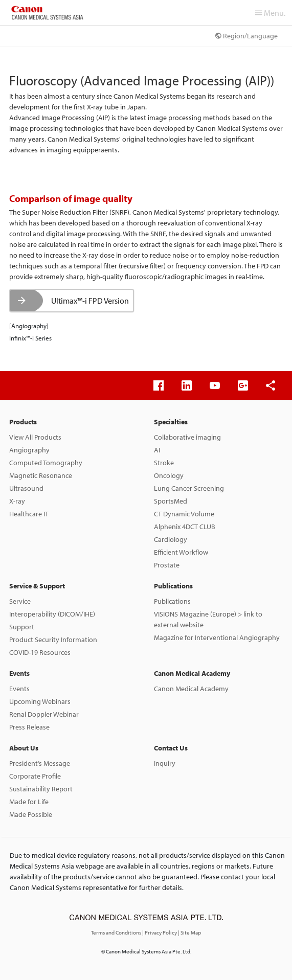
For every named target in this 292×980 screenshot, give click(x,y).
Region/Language (246, 36)
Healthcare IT (29, 514)
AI (157, 450)
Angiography (29, 450)
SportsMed (171, 501)
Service (20, 601)
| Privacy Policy (160, 932)
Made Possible (31, 814)
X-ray (17, 501)
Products (23, 422)
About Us (24, 748)
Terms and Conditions (117, 932)
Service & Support (37, 586)
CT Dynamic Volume (184, 514)
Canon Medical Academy (192, 673)
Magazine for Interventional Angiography (217, 637)
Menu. (270, 13)
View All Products (35, 437)
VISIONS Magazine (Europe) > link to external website (208, 619)
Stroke (164, 463)
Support (22, 627)
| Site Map (189, 932)
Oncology (169, 475)
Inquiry (165, 763)
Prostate (167, 565)
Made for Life (29, 802)
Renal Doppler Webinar (44, 714)
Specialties (171, 422)
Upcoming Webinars (40, 701)
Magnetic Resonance (41, 475)
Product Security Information (53, 640)
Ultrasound (26, 488)
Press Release (29, 727)
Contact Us (171, 748)
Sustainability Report (41, 789)
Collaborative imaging (187, 437)
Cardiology (171, 539)
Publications (173, 586)
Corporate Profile (35, 776)
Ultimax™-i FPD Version (90, 301)
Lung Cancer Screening (189, 488)
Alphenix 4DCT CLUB (185, 527)
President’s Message (40, 763)
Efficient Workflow (181, 552)
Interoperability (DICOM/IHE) (52, 614)
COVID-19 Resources (40, 652)
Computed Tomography (46, 463)
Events (19, 673)
